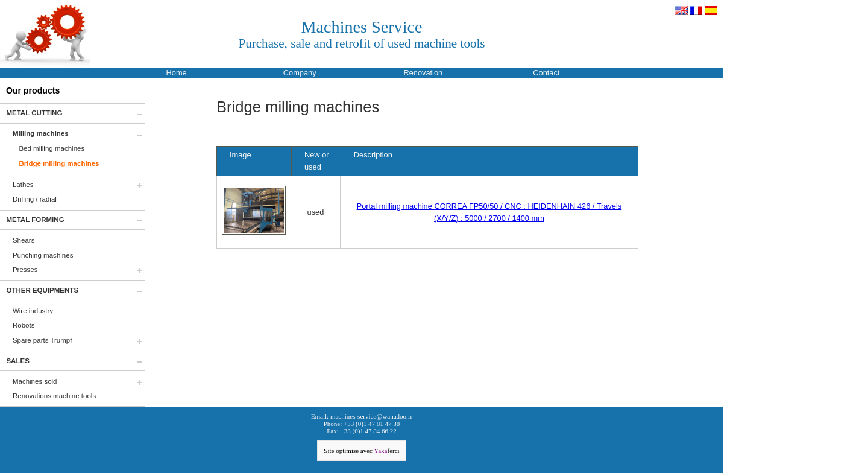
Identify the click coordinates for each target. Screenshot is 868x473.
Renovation (423, 73)
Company (300, 73)
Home (177, 73)
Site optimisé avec (361, 451)
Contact (546, 73)
